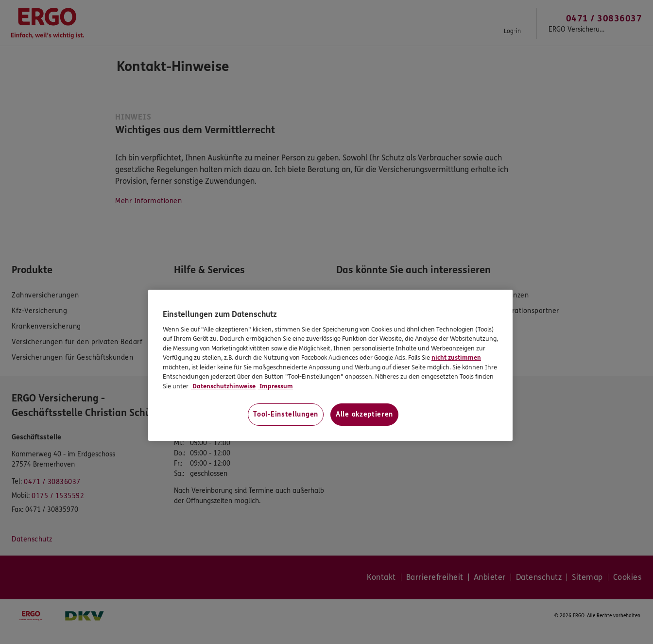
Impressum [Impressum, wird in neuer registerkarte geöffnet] (275, 386)
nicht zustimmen (456, 358)
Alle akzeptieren (364, 414)
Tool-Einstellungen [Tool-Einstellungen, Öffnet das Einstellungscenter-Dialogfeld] (286, 414)
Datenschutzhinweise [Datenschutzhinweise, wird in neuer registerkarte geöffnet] (223, 386)
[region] (330, 365)
